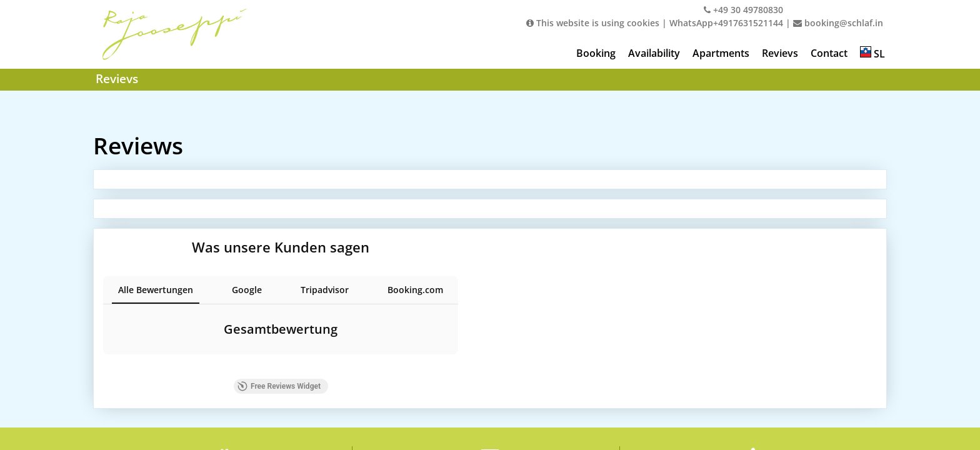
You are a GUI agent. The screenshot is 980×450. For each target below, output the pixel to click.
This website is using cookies (593, 23)
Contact (829, 53)
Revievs (780, 53)
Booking (596, 53)
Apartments (721, 53)
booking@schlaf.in (838, 23)
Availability (654, 53)
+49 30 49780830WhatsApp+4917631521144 (726, 16)
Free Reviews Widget (304, 381)
